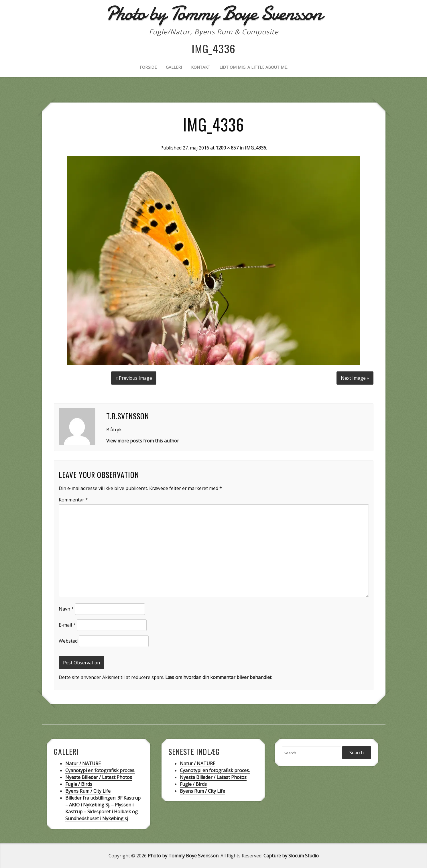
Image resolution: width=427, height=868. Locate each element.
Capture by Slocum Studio (291, 855)
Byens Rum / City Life (88, 791)
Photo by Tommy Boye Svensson (183, 855)
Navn (66, 609)
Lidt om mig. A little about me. (253, 67)
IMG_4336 (255, 148)
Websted (68, 641)
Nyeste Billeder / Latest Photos (99, 777)
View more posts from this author (143, 440)
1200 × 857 (227, 148)
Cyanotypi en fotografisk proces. (100, 770)
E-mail (67, 625)
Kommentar (73, 499)
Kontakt (201, 67)
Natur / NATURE (83, 763)
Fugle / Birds (79, 784)
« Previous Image (134, 378)
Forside (148, 67)
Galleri (174, 67)
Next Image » (355, 378)
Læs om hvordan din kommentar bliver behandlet (218, 677)
